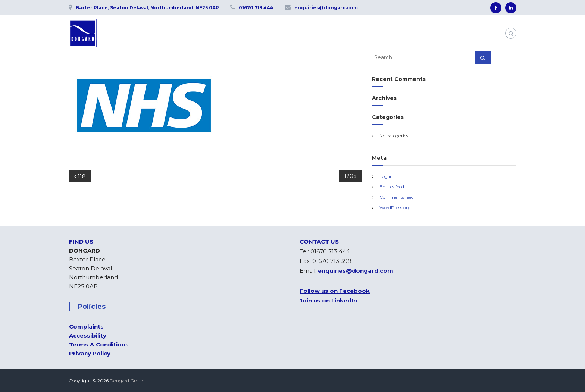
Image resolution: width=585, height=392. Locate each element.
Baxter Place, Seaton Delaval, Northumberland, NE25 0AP (147, 8)
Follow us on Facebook (335, 291)
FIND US (81, 242)
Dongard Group (127, 381)
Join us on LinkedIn (328, 300)
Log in (386, 176)
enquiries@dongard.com (326, 8)
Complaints (86, 327)
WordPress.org (395, 208)
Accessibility (88, 335)
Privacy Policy (90, 353)
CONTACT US (319, 242)
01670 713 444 (256, 8)
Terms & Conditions (99, 344)
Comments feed (397, 197)
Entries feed (392, 187)
